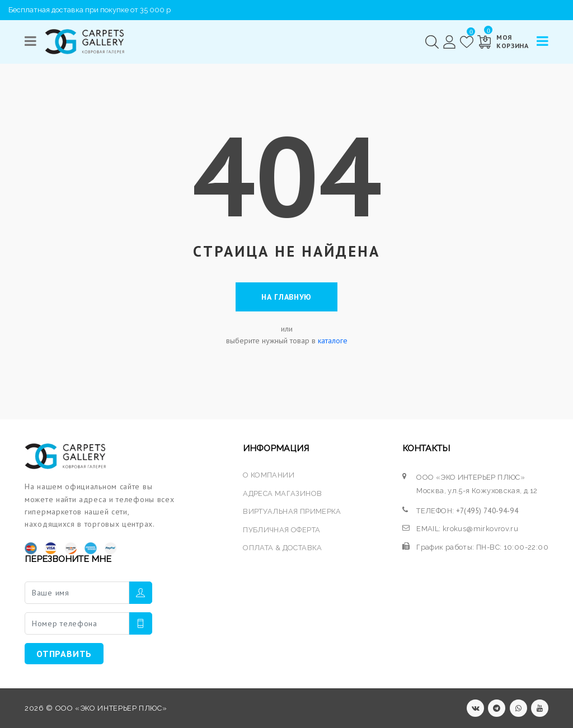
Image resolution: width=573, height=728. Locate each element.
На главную (286, 297)
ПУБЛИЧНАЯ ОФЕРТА (281, 530)
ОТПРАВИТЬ (64, 654)
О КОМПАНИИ (269, 475)
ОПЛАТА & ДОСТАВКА (283, 548)
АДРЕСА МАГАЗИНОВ (282, 493)
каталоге (333, 341)
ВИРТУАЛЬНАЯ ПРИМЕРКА (292, 511)
